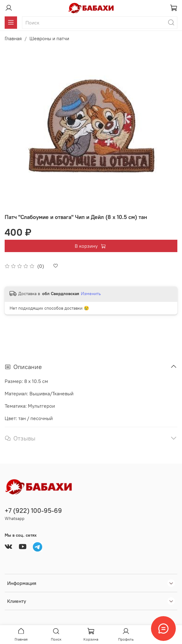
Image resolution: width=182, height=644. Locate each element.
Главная (13, 38)
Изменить (91, 294)
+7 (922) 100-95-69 (33, 511)
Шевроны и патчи (49, 38)
